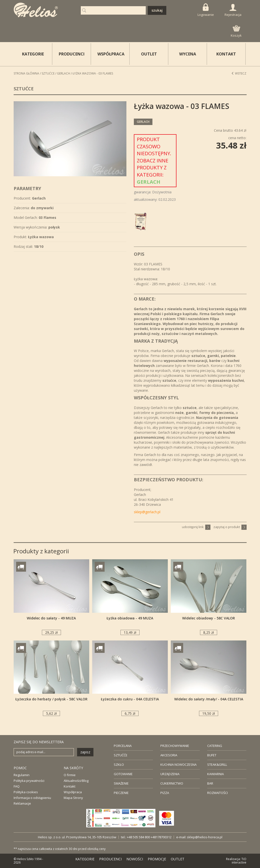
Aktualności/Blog (76, 781)
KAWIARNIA (216, 774)
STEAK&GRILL (217, 765)
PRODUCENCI (72, 54)
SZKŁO (119, 765)
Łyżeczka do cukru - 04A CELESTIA (130, 699)
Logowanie (206, 10)
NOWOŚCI (135, 859)
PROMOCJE (157, 859)
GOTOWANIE (123, 774)
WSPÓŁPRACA (111, 54)
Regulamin (22, 775)
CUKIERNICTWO (172, 783)
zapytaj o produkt (230, 527)
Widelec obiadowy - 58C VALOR (209, 618)
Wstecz (239, 73)
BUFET (212, 755)
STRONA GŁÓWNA (26, 73)
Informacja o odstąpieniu (32, 798)
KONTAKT (226, 54)
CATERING (215, 746)
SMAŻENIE (121, 783)
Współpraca (73, 792)
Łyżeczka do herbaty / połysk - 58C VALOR (51, 699)
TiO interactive (239, 861)
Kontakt (70, 786)
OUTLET (149, 54)
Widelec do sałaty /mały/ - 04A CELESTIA (209, 699)
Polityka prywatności (29, 781)
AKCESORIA (169, 755)
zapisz (85, 752)
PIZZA (165, 793)
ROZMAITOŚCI (217, 793)
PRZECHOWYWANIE (175, 746)
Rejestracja (233, 10)
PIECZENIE (121, 793)
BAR (210, 783)
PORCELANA (123, 746)
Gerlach (64, 73)
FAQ (17, 786)
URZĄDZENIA (170, 774)
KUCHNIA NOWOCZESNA (178, 765)
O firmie (70, 775)
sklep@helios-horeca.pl (205, 837)
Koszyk (236, 31)
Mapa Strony (73, 798)
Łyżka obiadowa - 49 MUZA (130, 618)
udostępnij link (196, 527)
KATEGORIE (85, 859)
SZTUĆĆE (121, 755)
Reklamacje (22, 803)
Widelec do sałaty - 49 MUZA (51, 618)
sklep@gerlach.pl (147, 512)
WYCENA (188, 54)
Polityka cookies (26, 792)
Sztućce (48, 73)
